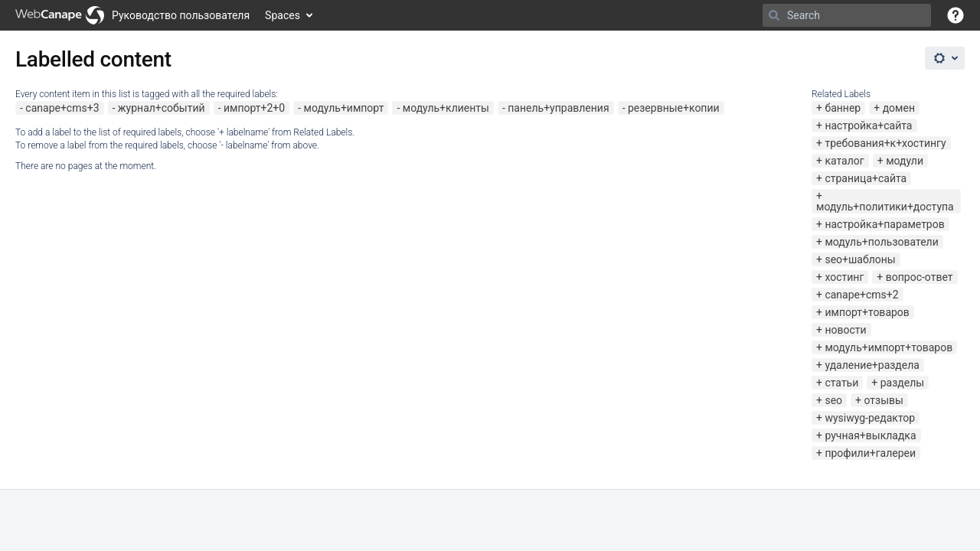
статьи (841, 383)
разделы (902, 383)
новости (845, 330)
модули (905, 161)
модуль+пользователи (881, 242)
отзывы (883, 400)
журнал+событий (162, 108)
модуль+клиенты (446, 108)
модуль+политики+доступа (885, 207)
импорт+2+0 (254, 108)
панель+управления (558, 108)
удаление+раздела (872, 365)
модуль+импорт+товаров (889, 347)
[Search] (774, 15)
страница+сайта (866, 178)
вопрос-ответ (920, 277)
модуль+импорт (344, 108)
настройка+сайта (868, 126)
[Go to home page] (132, 15)
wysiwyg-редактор (870, 418)
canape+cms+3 (62, 108)
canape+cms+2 (861, 295)
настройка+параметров (884, 224)
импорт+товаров (867, 312)
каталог (844, 161)
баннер (843, 108)
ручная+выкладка (870, 435)
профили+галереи (870, 453)
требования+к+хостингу (885, 143)
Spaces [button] (283, 15)
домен (899, 108)
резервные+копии (674, 108)
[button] (955, 15)
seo (833, 400)
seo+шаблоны (860, 259)
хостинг (844, 277)
